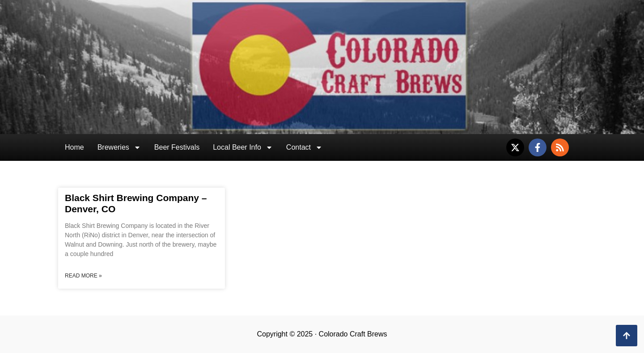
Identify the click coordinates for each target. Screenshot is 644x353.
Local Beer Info (243, 147)
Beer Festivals (177, 147)
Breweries (119, 147)
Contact (304, 147)
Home (74, 147)
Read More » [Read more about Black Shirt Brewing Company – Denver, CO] (83, 276)
